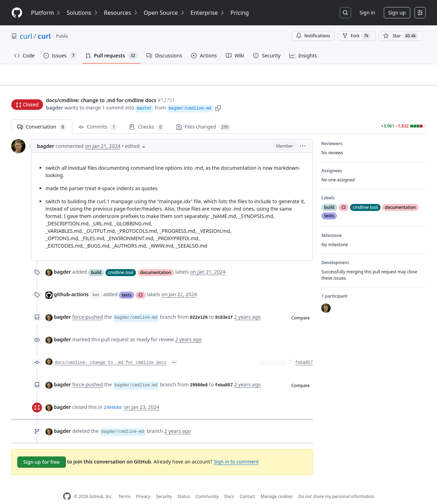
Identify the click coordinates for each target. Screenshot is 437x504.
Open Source (164, 13)
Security (164, 486)
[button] (218, 94)
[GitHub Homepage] (67, 486)
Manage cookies (276, 486)
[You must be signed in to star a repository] (401, 36)
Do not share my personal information (337, 486)
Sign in (367, 13)
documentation (156, 261)
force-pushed (88, 306)
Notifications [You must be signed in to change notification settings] (313, 36)
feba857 (304, 352)
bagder (54, 94)
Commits (98, 116)
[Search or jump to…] (345, 13)
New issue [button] (404, 79)
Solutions (82, 13)
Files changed (204, 116)
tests (127, 284)
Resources (121, 13)
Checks (147, 116)
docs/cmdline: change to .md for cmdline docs (110, 352)
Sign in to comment (236, 451)
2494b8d (112, 397)
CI (141, 284)
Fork (357, 36)
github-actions (71, 283)
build (96, 261)
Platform (46, 13)
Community (207, 486)
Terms (125, 486)
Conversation (42, 116)
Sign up (397, 13)
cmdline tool (121, 261)
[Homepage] (17, 13)
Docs (229, 486)
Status (184, 486)
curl (26, 36)
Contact (247, 486)
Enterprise (208, 13)
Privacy (143, 486)
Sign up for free (42, 451)
